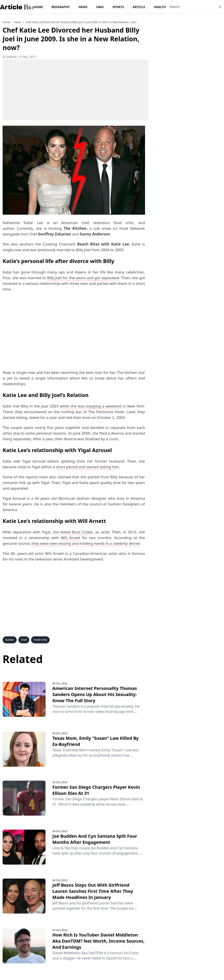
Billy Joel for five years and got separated (83, 278)
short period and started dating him (87, 467)
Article (139, 7)
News (83, 7)
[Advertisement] (76, 90)
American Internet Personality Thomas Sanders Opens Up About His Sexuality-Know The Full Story (95, 694)
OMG (100, 7)
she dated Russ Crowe (73, 532)
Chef (24, 640)
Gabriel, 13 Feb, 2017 (19, 57)
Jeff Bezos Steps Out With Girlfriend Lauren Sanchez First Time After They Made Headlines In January (93, 891)
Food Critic (40, 640)
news (18, 22)
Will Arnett (70, 538)
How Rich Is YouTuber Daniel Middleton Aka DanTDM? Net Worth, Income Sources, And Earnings (99, 941)
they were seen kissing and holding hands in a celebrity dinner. (86, 543)
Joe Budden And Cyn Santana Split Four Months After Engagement (95, 839)
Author (10, 640)
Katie (7, 272)
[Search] (191, 7)
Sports (118, 7)
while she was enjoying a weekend (90, 406)
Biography (61, 7)
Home (38, 7)
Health (160, 7)
